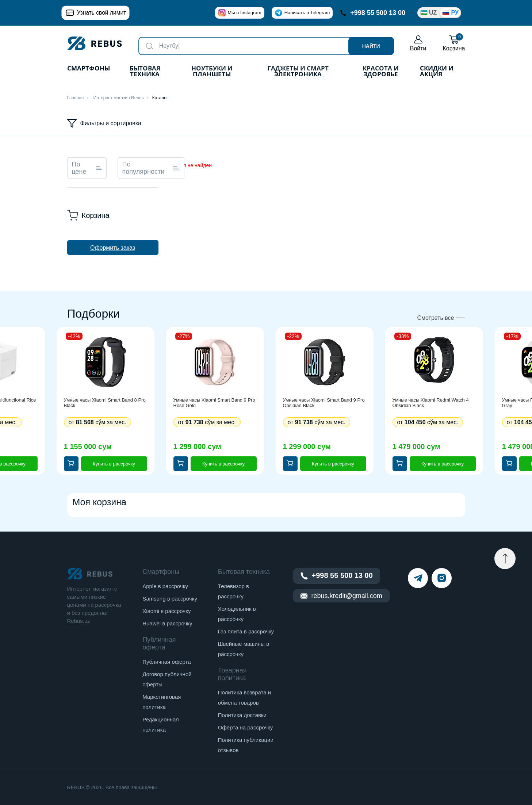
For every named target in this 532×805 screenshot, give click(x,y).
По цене (87, 168)
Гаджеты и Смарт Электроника (298, 72)
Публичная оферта (167, 662)
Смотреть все (435, 318)
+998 (373, 13)
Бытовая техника (145, 72)
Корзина (454, 43)
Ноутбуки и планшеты (212, 72)
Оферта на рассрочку (245, 727)
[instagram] (442, 578)
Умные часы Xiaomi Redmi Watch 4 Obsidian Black (431, 403)
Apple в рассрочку (165, 586)
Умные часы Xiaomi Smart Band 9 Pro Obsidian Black (324, 403)
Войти (418, 43)
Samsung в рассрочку (170, 599)
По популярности (151, 168)
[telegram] (418, 578)
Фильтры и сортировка (104, 123)
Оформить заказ (113, 248)
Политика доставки (242, 715)
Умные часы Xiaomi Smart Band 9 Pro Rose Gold (214, 403)
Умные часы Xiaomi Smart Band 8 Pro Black (105, 403)
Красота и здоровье (381, 72)
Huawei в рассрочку (167, 623)
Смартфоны (89, 69)
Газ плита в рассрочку (246, 631)
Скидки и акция (437, 72)
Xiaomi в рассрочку (167, 611)
